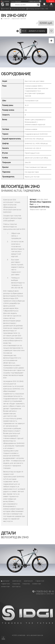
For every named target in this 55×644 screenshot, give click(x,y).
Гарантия (40, 581)
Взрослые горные (19, 19)
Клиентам (37, 584)
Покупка (16, 584)
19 (23, 31)
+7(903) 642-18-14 (34, 2)
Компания (17, 581)
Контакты (16, 586)
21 (25, 31)
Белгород (18, 2)
